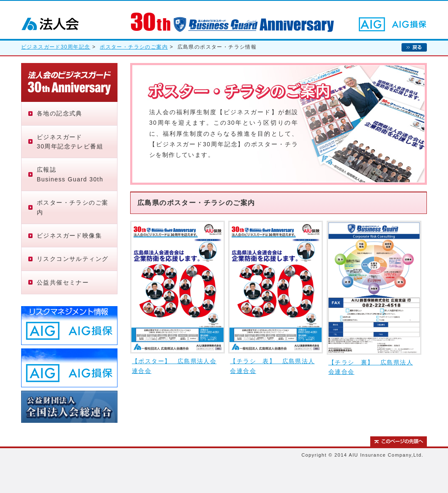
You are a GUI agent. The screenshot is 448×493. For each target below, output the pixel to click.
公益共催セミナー (63, 282)
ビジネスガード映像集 (69, 236)
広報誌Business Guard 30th (70, 174)
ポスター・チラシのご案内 (134, 47)
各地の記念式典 (60, 113)
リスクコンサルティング (72, 259)
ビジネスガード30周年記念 (56, 47)
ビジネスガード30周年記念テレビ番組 (70, 142)
